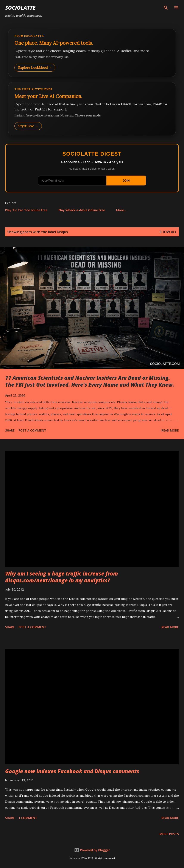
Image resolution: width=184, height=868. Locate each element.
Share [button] (10, 430)
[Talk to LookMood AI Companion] (92, 109)
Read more (170, 430)
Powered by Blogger (92, 850)
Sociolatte (20, 8)
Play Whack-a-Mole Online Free (82, 210)
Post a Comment (32, 430)
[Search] (166, 8)
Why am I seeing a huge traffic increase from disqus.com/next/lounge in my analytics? (62, 577)
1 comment (28, 818)
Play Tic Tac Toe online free (26, 210)
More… (121, 210)
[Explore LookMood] (92, 53)
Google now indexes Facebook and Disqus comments (72, 771)
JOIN (126, 181)
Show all (168, 232)
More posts (169, 834)
